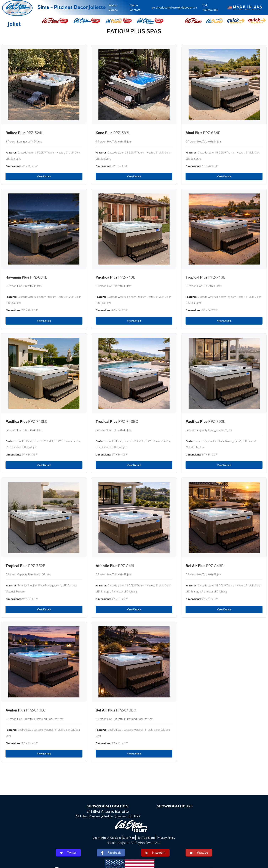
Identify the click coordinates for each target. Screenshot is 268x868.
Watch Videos (113, 7)
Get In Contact (135, 7)
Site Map (129, 838)
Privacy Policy (166, 838)
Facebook (111, 853)
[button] (193, 21)
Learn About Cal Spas (107, 838)
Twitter (68, 853)
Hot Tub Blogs (146, 838)
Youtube (199, 853)
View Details (44, 176)
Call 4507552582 (211, 7)
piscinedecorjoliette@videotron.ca (174, 7)
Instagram (155, 853)
